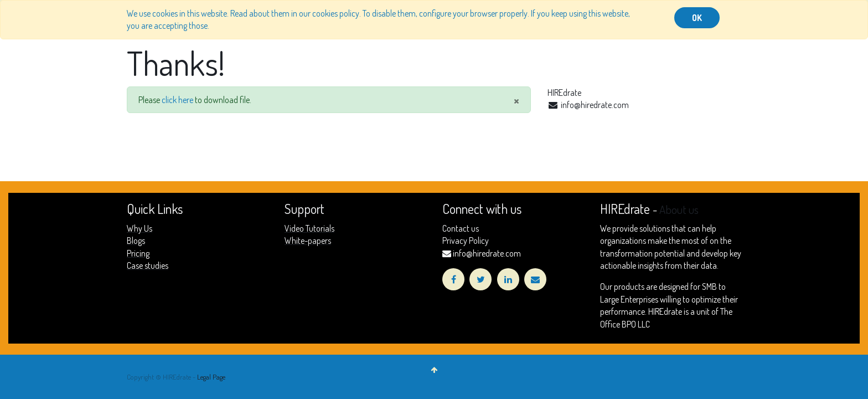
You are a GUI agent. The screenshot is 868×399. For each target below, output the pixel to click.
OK (697, 18)
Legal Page (211, 377)
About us (679, 209)
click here (177, 100)
